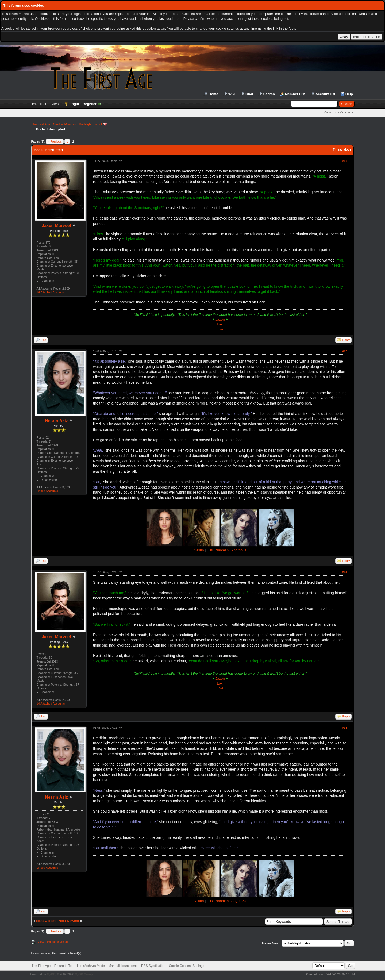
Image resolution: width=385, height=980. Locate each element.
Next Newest (69, 921)
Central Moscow (65, 124)
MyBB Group (84, 974)
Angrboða (239, 550)
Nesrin (199, 550)
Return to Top (64, 966)
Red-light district (90, 124)
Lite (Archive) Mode (91, 966)
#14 (345, 728)
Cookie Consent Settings (186, 966)
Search (269, 94)
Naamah (222, 550)
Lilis (210, 550)
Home (213, 94)
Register (90, 104)
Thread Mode (342, 149)
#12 (345, 351)
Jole (220, 329)
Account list (325, 94)
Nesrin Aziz (56, 421)
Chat (249, 94)
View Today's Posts (338, 112)
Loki (220, 324)
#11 (345, 161)
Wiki (232, 94)
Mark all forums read (123, 966)
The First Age (41, 124)
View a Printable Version (54, 942)
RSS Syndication (153, 966)
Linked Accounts (47, 491)
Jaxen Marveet (56, 226)
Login (74, 104)
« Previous (55, 141)
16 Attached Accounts (51, 292)
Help (349, 94)
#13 (345, 572)
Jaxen (220, 319)
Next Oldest (46, 921)
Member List (295, 94)
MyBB (51, 974)
